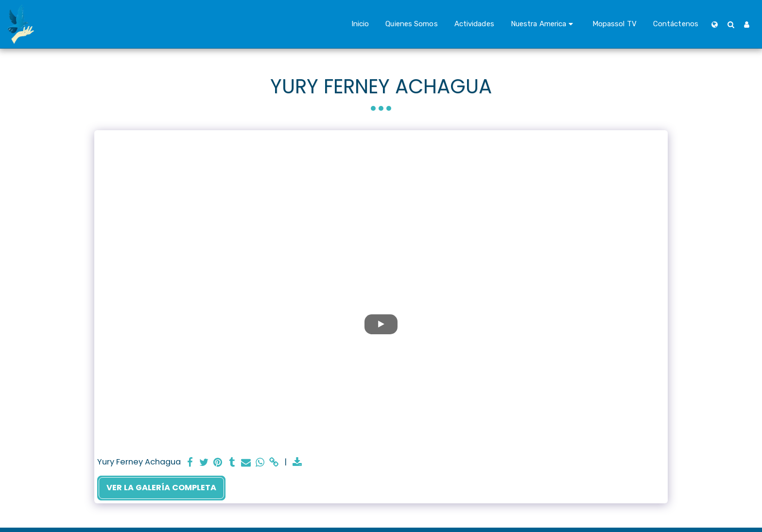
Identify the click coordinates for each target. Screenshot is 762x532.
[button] (543, 24)
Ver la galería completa (161, 488)
